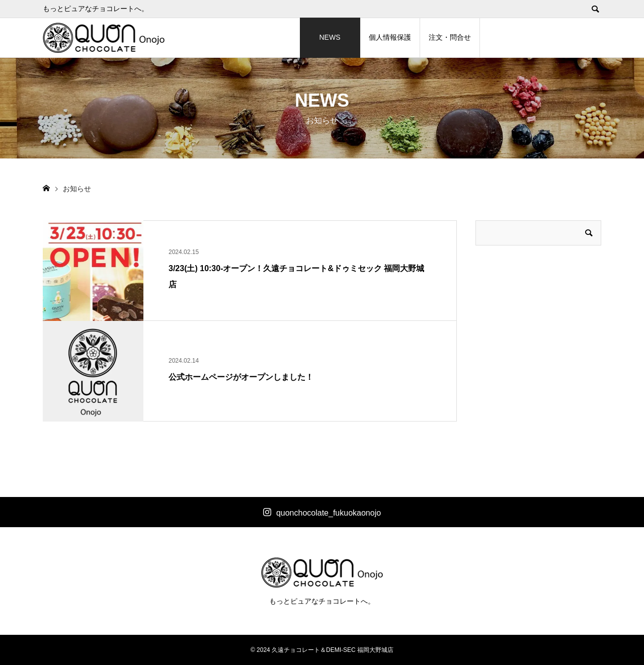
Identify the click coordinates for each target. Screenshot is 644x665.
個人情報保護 (390, 37)
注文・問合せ (450, 37)
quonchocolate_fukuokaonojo (329, 513)
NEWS (330, 37)
